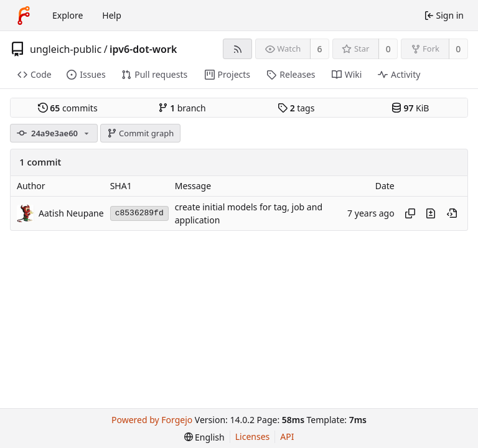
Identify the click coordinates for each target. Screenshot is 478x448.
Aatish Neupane (71, 213)
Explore (68, 15)
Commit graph (141, 133)
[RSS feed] (237, 49)
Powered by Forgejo (152, 420)
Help (112, 15)
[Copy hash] (410, 213)
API (287, 436)
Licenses (253, 436)
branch (182, 108)
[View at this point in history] (452, 213)
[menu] (204, 437)
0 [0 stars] (388, 49)
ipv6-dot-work (143, 49)
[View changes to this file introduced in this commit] (431, 213)
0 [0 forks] (458, 49)
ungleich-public (66, 49)
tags (296, 108)
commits (68, 108)
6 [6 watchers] (320, 49)
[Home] (24, 16)
